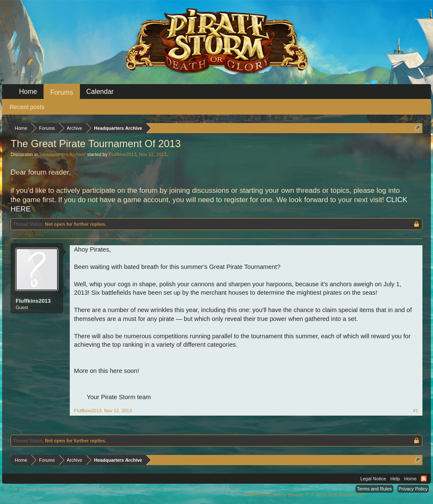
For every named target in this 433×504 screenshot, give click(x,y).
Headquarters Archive (63, 154)
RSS (424, 479)
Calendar (100, 92)
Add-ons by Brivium (305, 495)
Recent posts (27, 107)
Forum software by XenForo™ (181, 489)
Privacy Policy (413, 489)
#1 (416, 411)
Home (28, 92)
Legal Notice (373, 479)
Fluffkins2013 (122, 154)
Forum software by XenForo (63, 489)
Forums (62, 92)
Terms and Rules (374, 489)
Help (395, 479)
